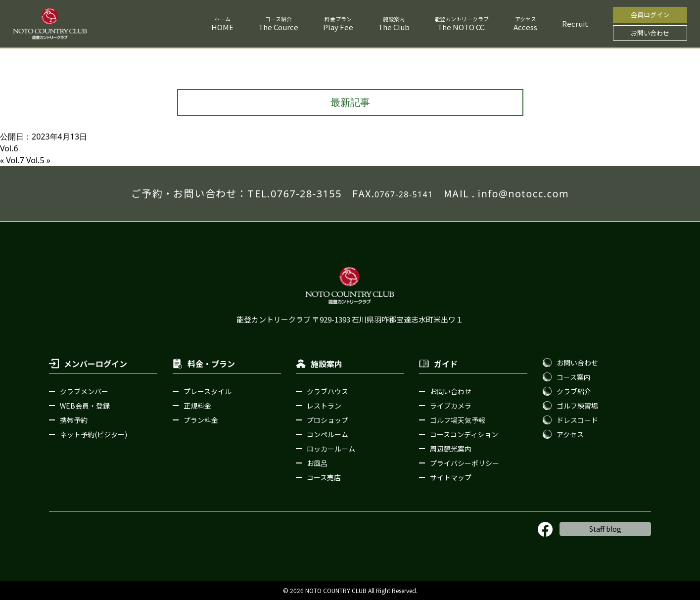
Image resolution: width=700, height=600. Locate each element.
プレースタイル (208, 391)
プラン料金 (201, 420)
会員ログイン (650, 15)
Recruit (575, 23)
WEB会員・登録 (85, 406)
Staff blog (605, 529)
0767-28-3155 (306, 194)
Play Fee (338, 27)
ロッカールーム (331, 449)
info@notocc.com (523, 194)
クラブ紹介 (574, 391)
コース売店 (324, 477)
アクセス (570, 434)
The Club (394, 27)
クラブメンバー (84, 391)
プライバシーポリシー (465, 463)
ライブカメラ (451, 406)
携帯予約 (74, 420)
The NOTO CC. (462, 27)
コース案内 (574, 377)
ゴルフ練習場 (577, 406)
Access (525, 27)
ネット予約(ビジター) (93, 434)
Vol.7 (15, 160)
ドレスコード (577, 420)
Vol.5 (35, 160)
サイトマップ (451, 477)
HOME (222, 27)
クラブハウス (327, 391)
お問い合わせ (650, 33)
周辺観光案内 (451, 449)
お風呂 (317, 463)
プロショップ (327, 420)
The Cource (278, 27)
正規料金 (197, 406)
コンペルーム (327, 434)
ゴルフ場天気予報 (458, 420)
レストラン (324, 406)
